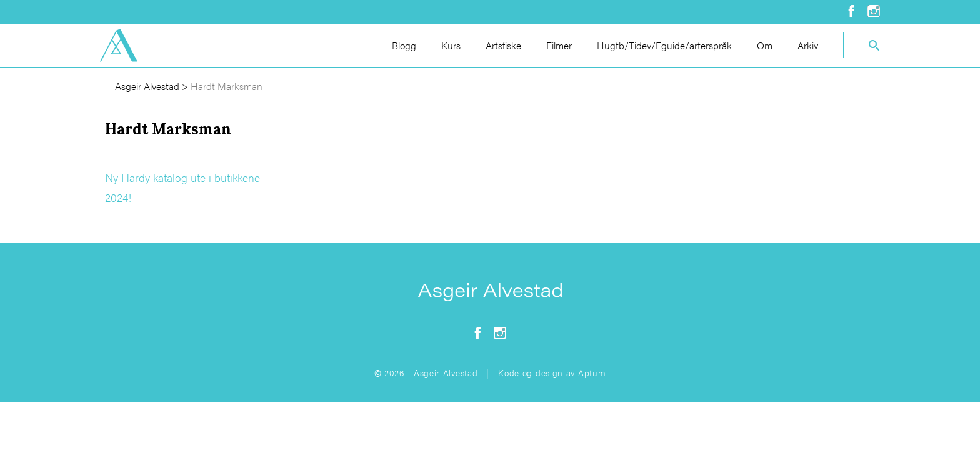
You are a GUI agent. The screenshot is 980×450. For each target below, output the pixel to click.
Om (765, 45)
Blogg (404, 45)
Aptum (592, 372)
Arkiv (808, 45)
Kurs (451, 45)
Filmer (559, 45)
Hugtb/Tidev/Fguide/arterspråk (664, 45)
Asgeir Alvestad (147, 86)
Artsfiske (503, 45)
